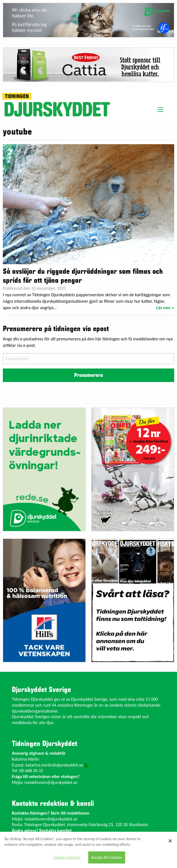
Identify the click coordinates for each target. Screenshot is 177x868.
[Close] (170, 841)
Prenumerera (88, 375)
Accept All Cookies (107, 857)
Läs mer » (165, 308)
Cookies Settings (67, 857)
